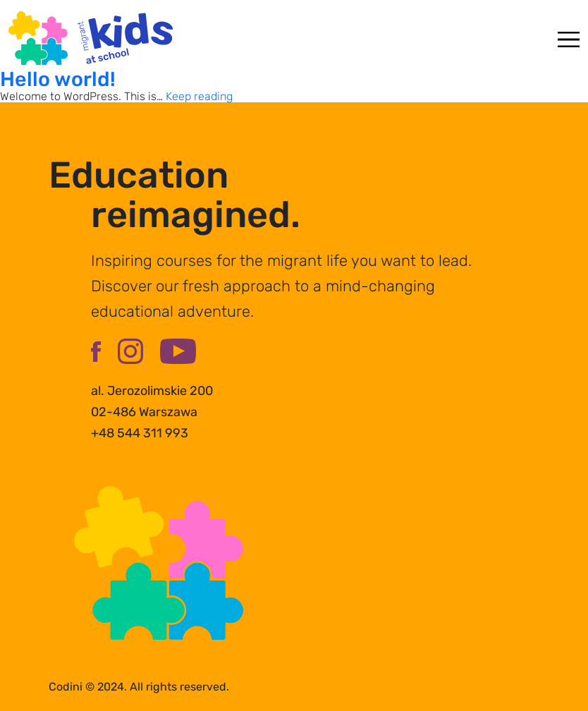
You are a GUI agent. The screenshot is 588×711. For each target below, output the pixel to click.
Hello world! (58, 79)
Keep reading (199, 96)
